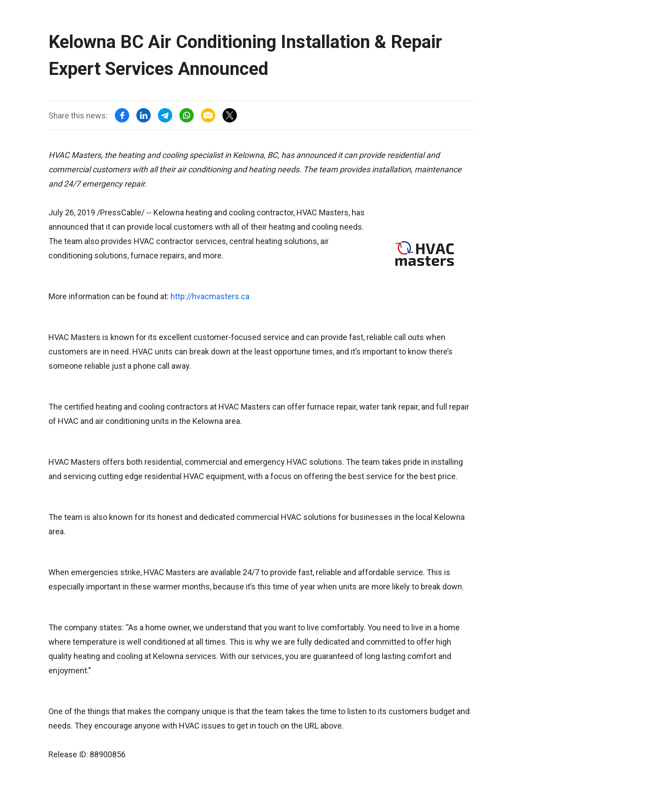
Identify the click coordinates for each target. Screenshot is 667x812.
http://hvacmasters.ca (210, 296)
